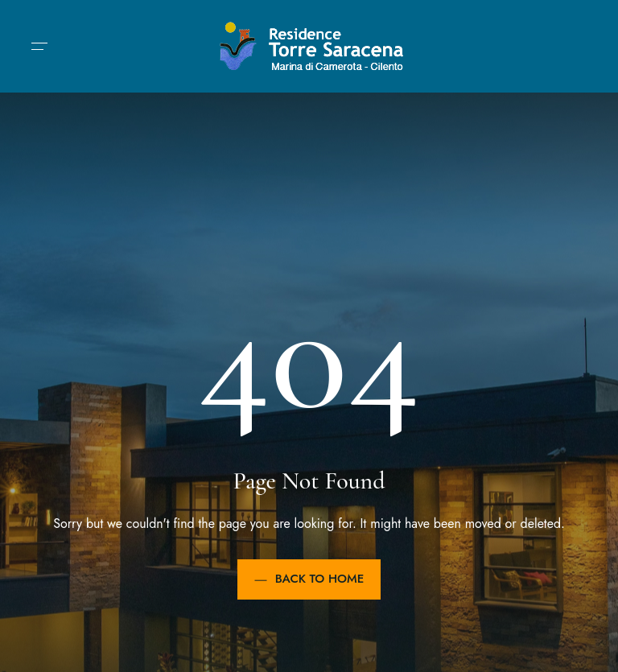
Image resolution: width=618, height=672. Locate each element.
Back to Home (309, 579)
